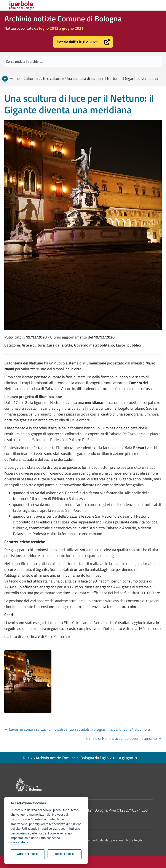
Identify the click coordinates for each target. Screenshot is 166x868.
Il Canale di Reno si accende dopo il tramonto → (123, 738)
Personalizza (20, 842)
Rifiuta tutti (65, 854)
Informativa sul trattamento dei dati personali (92, 840)
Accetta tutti (28, 854)
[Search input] (83, 61)
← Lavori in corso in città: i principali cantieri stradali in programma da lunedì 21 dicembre (77, 729)
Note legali (134, 840)
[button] (83, 42)
